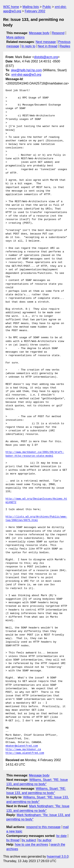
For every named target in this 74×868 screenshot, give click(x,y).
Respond (58, 33)
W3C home (11, 7)
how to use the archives (32, 844)
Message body (39, 33)
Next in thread (48, 46)
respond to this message (43, 827)
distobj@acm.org (46, 57)
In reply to (28, 46)
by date (61, 836)
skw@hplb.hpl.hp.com (26, 70)
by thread (13, 840)
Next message (46, 42)
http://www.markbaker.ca (23, 749)
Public (47, 7)
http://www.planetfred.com (25, 753)
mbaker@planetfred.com (22, 746)
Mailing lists (31, 7)
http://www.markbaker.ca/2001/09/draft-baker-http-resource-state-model (35, 454)
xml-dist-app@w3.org (26, 75)
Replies (65, 46)
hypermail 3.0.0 (58, 856)
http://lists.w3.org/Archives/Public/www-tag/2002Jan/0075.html (36, 519)
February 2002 (35, 11)
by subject (29, 840)
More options (15, 37)
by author (45, 840)
